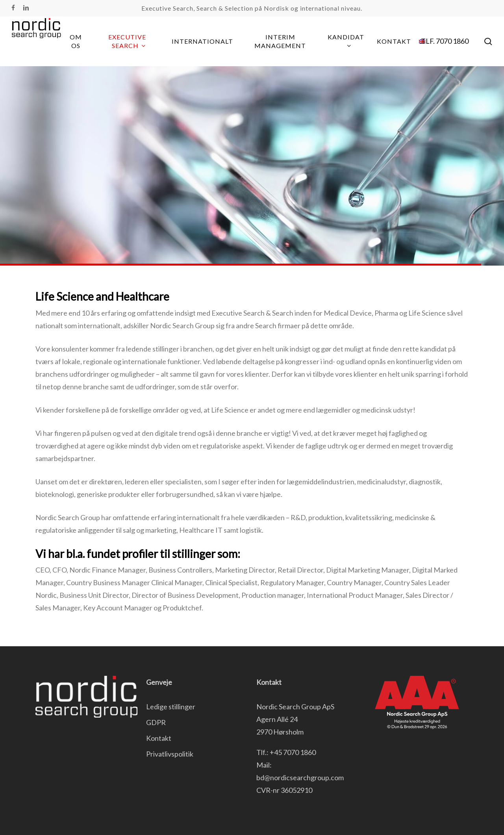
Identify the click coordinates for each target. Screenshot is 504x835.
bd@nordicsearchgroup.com (300, 777)
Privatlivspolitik (170, 754)
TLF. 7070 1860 (445, 41)
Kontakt (159, 738)
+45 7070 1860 (293, 752)
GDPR (156, 722)
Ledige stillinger (171, 707)
